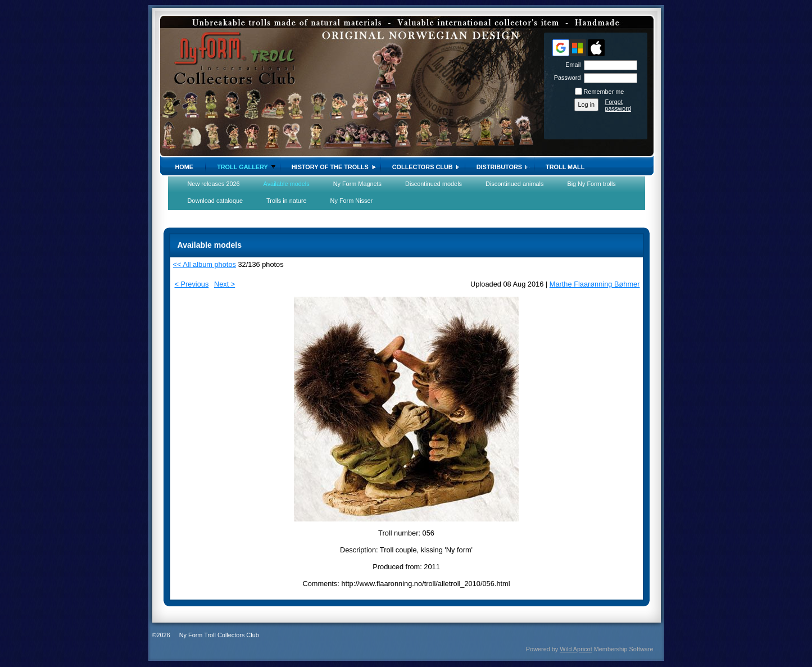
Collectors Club (423, 167)
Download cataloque (216, 201)
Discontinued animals (514, 184)
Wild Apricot (576, 649)
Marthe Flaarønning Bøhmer (595, 284)
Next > (224, 284)
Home (185, 167)
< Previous (192, 284)
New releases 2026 (214, 184)
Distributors (499, 167)
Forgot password (618, 105)
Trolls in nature (287, 201)
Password (565, 78)
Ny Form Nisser (352, 201)
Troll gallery (242, 167)
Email (571, 65)
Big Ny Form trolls (591, 184)
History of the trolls (330, 167)
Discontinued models (434, 184)
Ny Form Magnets (357, 184)
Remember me (604, 92)
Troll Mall (565, 167)
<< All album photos (205, 264)
